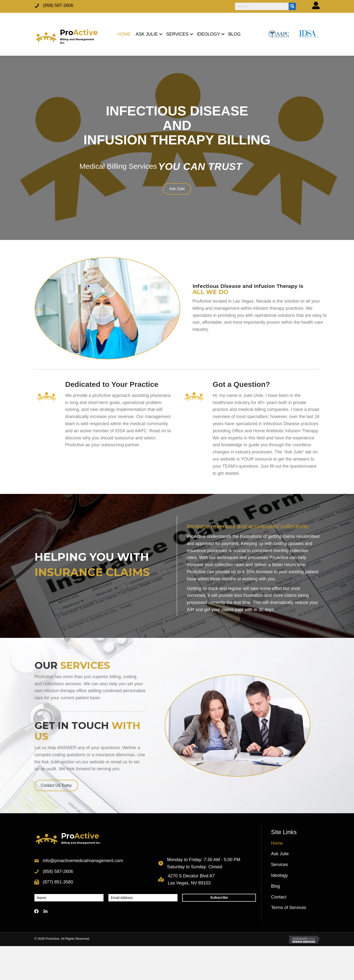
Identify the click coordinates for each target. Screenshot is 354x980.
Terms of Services (289, 908)
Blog (276, 886)
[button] (161, 34)
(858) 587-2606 (58, 5)
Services (280, 865)
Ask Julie (280, 854)
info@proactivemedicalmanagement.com (83, 861)
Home (277, 843)
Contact (279, 897)
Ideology (280, 875)
